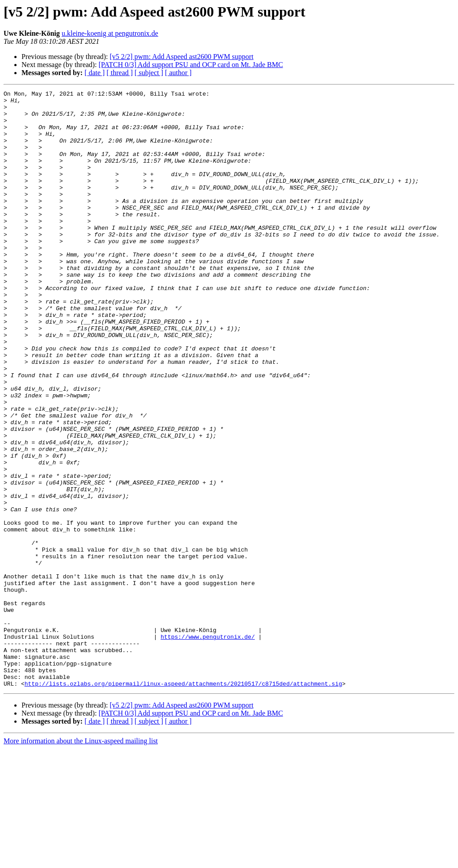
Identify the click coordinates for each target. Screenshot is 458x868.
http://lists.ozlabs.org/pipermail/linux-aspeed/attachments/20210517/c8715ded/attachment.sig (183, 803)
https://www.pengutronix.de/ (208, 746)
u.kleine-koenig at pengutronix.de (110, 33)
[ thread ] (120, 73)
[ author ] (178, 73)
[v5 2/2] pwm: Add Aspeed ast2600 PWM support (181, 57)
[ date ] (95, 73)
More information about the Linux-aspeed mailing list (81, 860)
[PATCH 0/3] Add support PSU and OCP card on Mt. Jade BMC (191, 65)
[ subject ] (149, 73)
